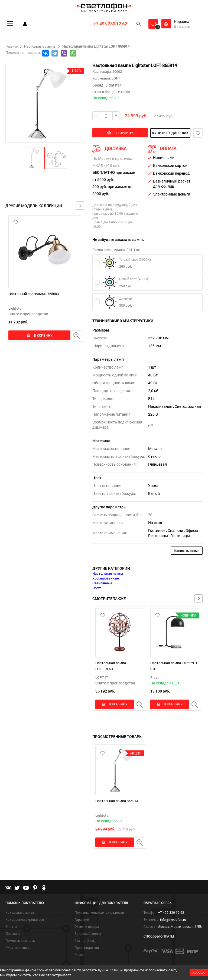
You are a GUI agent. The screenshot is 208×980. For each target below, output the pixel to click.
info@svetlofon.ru (173, 919)
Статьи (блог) (85, 941)
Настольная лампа (108, 573)
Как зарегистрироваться (25, 919)
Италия (124, 92)
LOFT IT (102, 677)
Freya (155, 677)
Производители (87, 948)
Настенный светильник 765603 (34, 294)
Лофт (97, 588)
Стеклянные (102, 583)
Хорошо (199, 972)
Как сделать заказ (20, 912)
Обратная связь (18, 948)
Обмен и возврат (88, 926)
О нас (79, 955)
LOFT (116, 78)
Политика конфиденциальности (99, 912)
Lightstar (15, 308)
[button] (34, 158)
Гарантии (82, 919)
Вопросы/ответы (88, 933)
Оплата (11, 926)
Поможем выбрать (20, 941)
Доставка (13, 933)
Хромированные (106, 578)
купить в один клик (168, 133)
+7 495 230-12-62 (110, 24)
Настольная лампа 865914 (117, 801)
